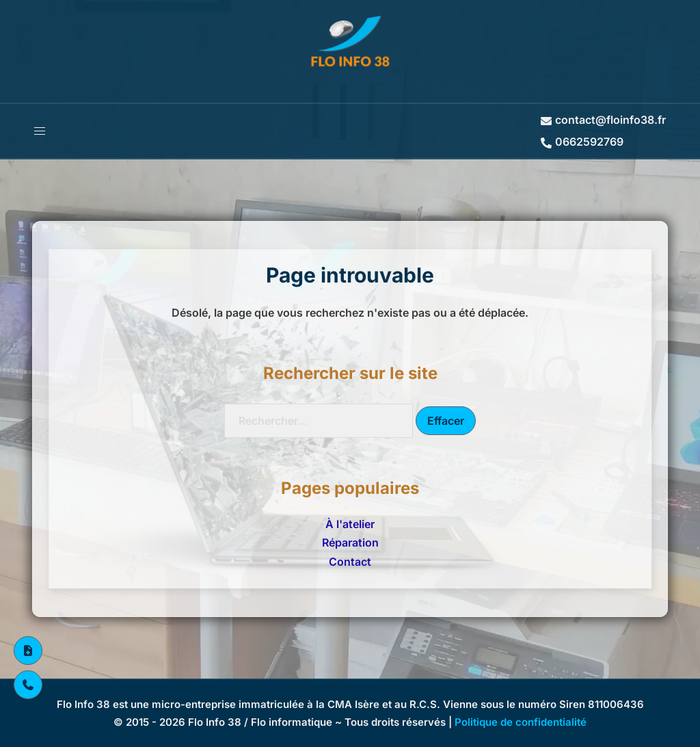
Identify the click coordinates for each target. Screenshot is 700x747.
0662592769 (582, 142)
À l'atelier (350, 524)
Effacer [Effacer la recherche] (446, 421)
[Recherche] (319, 421)
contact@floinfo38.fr (603, 120)
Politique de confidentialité (521, 722)
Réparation (350, 542)
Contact (350, 562)
